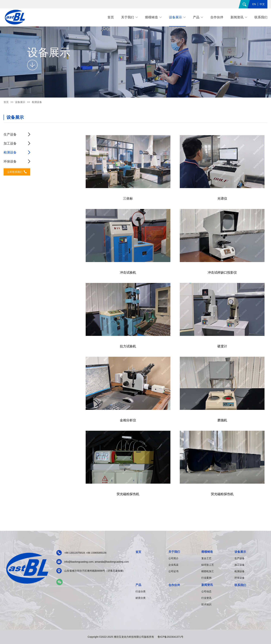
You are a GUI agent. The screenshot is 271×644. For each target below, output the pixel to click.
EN (254, 4)
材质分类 (141, 598)
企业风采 (173, 565)
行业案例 (206, 578)
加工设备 (10, 143)
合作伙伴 (174, 585)
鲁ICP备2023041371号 (170, 637)
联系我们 (240, 585)
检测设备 (10, 152)
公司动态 (206, 591)
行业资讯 (206, 598)
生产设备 (10, 134)
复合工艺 (206, 558)
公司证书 (173, 571)
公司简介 (173, 558)
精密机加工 (208, 571)
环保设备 (10, 161)
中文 (262, 4)
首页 (6, 102)
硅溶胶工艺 (208, 565)
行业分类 (141, 591)
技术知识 (206, 604)
